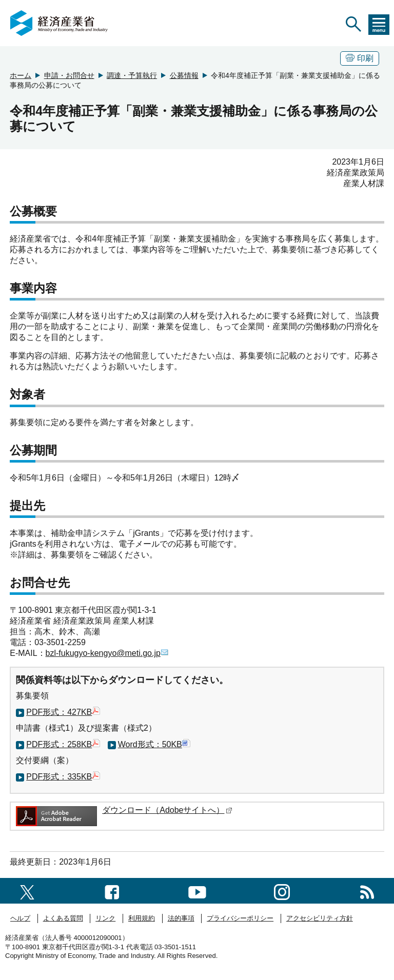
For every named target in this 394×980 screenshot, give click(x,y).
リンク (105, 918)
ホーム (21, 75)
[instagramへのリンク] (282, 891)
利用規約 (142, 918)
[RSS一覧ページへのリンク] (367, 891)
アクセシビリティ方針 (320, 918)
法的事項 (181, 918)
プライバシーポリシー (240, 918)
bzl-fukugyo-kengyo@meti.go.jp (107, 653)
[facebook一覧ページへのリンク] (112, 891)
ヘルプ (20, 918)
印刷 (360, 58)
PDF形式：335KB (63, 777)
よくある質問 (63, 918)
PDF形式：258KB (63, 744)
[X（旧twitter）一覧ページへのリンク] (27, 891)
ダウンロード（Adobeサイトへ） (167, 810)
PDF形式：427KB (63, 712)
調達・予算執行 (132, 75)
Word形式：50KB (154, 744)
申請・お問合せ (69, 75)
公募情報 (184, 75)
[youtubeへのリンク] (197, 891)
